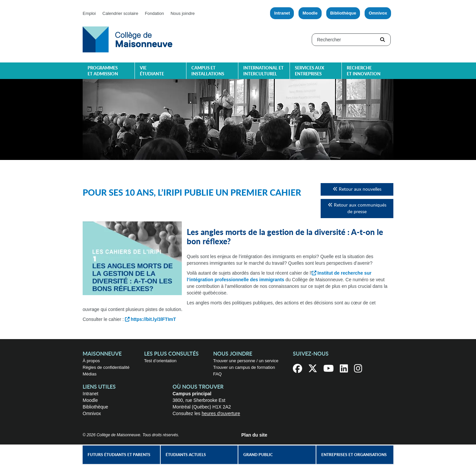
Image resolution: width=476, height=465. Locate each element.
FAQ (218, 374)
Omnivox (378, 13)
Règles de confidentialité (106, 367)
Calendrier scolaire (120, 13)
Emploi (89, 13)
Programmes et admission (103, 71)
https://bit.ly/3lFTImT (153, 319)
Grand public (258, 455)
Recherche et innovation (364, 71)
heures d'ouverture (221, 413)
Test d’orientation (160, 361)
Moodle (310, 13)
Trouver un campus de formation (244, 367)
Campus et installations (208, 71)
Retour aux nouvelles (357, 189)
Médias (90, 374)
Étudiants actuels (186, 455)
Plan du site (254, 435)
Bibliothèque (343, 13)
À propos (91, 361)
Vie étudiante (152, 71)
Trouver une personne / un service (246, 361)
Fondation (154, 13)
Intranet (282, 13)
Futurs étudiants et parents (119, 455)
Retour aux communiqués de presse (357, 208)
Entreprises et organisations (354, 455)
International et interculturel (263, 71)
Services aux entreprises (310, 71)
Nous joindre (183, 13)
